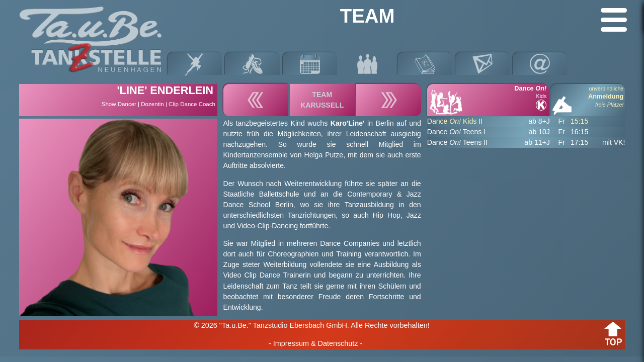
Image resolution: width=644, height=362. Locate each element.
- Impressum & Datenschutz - (315, 343)
